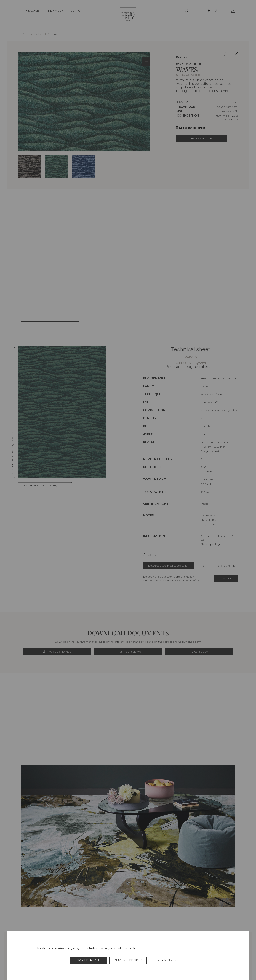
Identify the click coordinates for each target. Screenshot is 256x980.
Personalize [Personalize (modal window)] (168, 960)
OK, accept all (88, 960)
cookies (59, 948)
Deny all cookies (128, 960)
